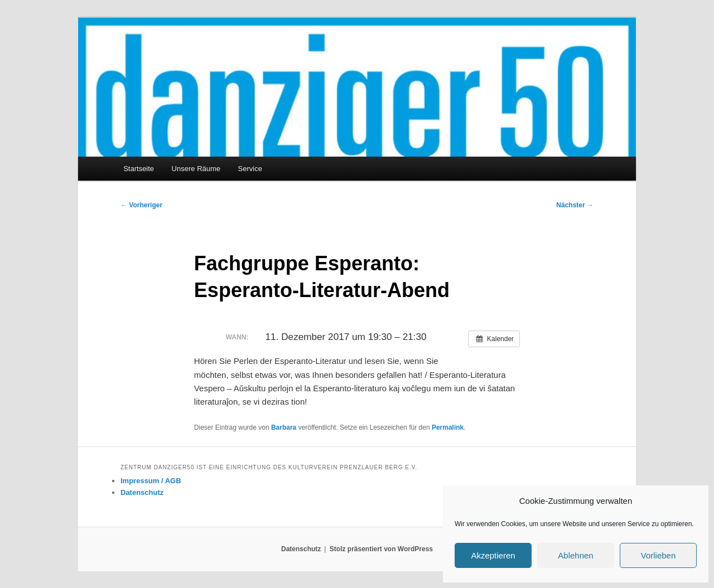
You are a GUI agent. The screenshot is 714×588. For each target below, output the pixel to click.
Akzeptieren (493, 555)
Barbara (284, 427)
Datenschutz (142, 492)
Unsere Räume (196, 169)
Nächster (575, 205)
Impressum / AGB (151, 481)
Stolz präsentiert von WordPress (381, 549)
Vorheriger (141, 205)
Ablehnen (575, 555)
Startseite (139, 169)
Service (250, 169)
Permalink (448, 427)
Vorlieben (658, 555)
